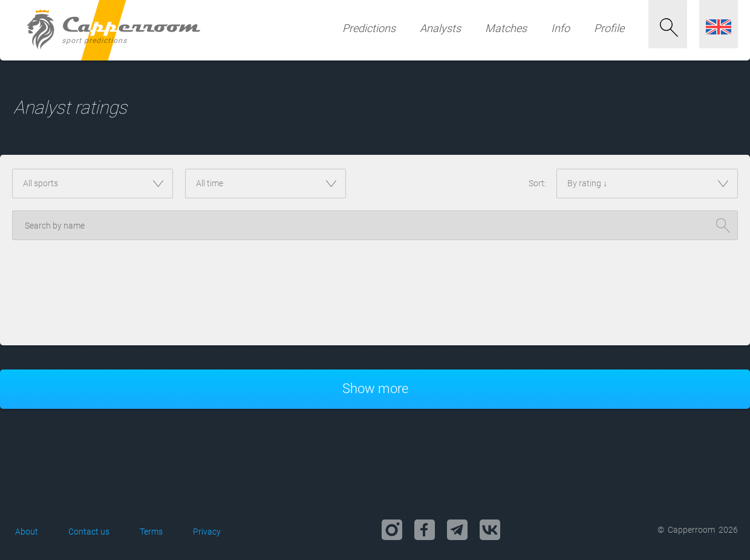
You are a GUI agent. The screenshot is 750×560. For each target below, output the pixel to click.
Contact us (89, 532)
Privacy (207, 532)
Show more (375, 389)
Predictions (369, 28)
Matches (506, 28)
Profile (609, 28)
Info (560, 28)
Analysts (440, 28)
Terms (151, 532)
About (27, 532)
